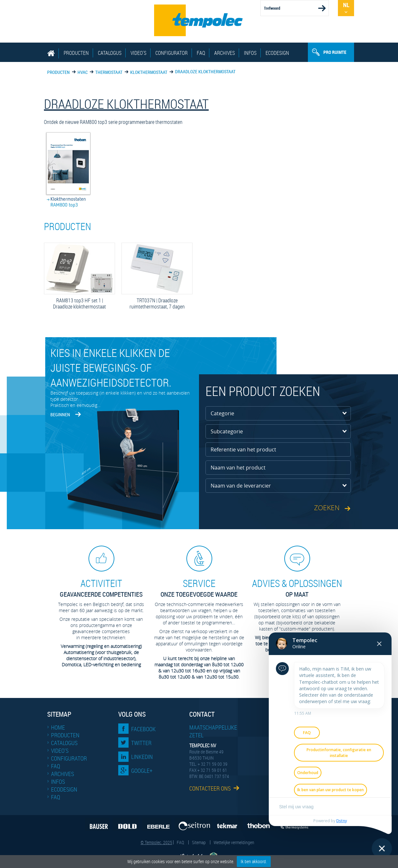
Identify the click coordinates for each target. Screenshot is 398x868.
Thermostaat (109, 72)
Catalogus (110, 53)
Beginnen (60, 414)
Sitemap (199, 842)
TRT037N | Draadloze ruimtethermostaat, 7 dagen (157, 304)
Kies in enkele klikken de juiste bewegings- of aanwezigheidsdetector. (111, 368)
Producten (76, 53)
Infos (250, 53)
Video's (138, 53)
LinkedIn (142, 757)
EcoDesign (277, 53)
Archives (225, 53)
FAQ (201, 53)
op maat (297, 588)
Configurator (172, 53)
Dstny (342, 821)
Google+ (142, 771)
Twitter (141, 743)
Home (58, 727)
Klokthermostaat (149, 72)
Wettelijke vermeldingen (234, 842)
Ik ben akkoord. (254, 861)
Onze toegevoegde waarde (199, 588)
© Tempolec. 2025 (156, 842)
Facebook (143, 729)
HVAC (83, 72)
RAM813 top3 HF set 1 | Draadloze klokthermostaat (79, 304)
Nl (346, 5)
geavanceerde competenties (101, 588)
